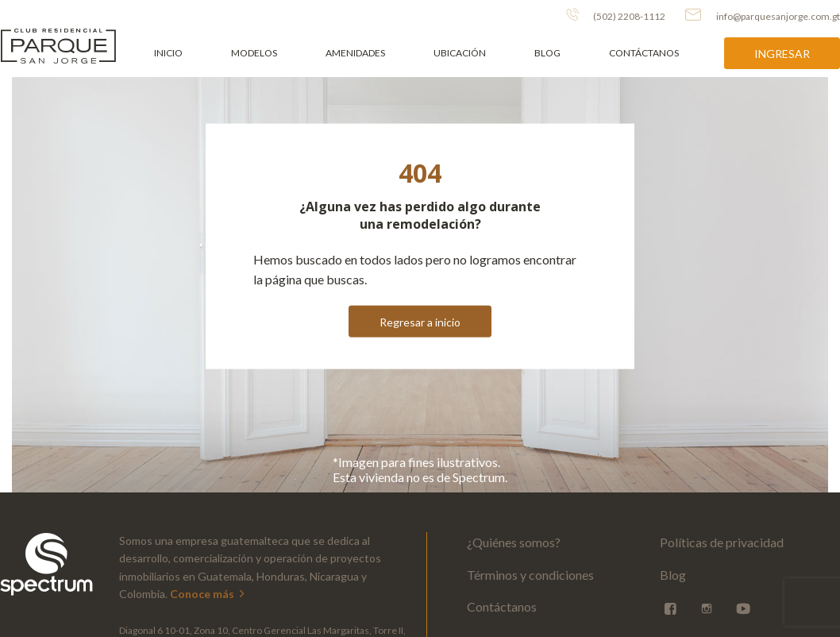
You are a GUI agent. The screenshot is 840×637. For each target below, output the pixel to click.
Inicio (168, 53)
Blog (547, 53)
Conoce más (208, 594)
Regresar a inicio (420, 321)
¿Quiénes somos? (514, 542)
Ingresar (782, 54)
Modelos (254, 53)
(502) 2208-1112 (616, 15)
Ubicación (460, 53)
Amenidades (355, 53)
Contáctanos (644, 53)
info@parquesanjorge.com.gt (763, 15)
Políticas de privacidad (722, 542)
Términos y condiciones (530, 575)
